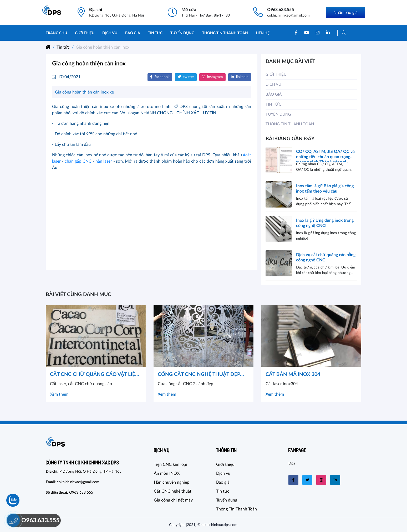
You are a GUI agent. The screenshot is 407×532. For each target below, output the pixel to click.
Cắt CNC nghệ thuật (173, 491)
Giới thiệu (85, 33)
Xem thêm (59, 394)
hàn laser (104, 161)
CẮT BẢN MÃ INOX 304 (293, 375)
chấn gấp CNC (78, 161)
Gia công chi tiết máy (173, 500)
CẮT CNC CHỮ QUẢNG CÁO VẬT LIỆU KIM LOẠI (94, 375)
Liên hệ (263, 33)
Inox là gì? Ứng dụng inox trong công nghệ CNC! (325, 223)
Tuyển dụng (182, 33)
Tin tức (155, 33)
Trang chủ (56, 33)
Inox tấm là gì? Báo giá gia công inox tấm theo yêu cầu (325, 189)
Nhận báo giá (345, 13)
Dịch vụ (110, 33)
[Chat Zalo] (13, 500)
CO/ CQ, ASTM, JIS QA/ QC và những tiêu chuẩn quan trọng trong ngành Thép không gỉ (325, 156)
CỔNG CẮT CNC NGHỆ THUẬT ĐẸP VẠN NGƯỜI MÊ (199, 375)
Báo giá (133, 33)
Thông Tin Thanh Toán (225, 33)
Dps (292, 463)
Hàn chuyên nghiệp (172, 482)
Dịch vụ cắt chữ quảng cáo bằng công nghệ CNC (326, 257)
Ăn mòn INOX (167, 473)
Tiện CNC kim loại (170, 464)
